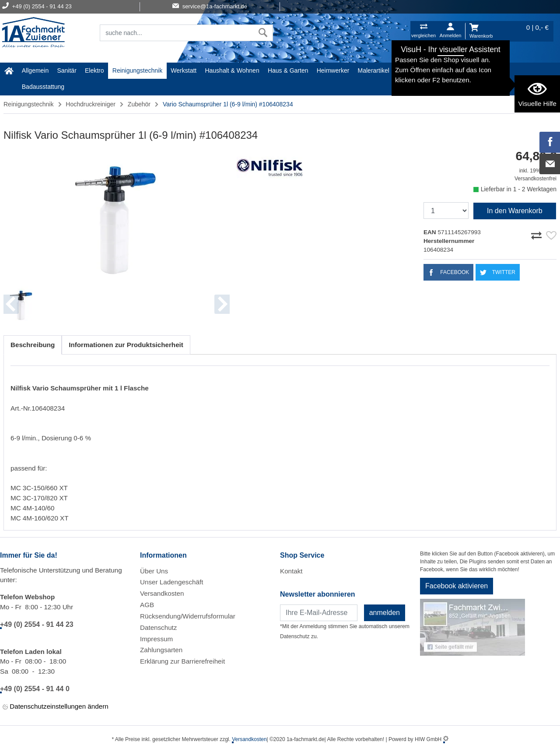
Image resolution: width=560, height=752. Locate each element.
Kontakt (291, 571)
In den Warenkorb (515, 211)
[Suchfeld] (177, 33)
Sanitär (66, 70)
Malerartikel (374, 70)
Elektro (94, 70)
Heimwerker (333, 70)
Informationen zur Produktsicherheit (126, 345)
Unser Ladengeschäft (171, 582)
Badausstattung (43, 87)
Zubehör (139, 104)
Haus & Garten (288, 70)
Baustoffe (443, 70)
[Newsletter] (319, 613)
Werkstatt (184, 70)
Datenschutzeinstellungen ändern (56, 707)
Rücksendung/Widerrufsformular (188, 616)
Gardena (409, 70)
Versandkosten (162, 593)
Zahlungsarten (161, 650)
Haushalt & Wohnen (232, 70)
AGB (147, 605)
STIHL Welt (480, 70)
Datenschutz (158, 627)
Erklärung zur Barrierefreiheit (182, 661)
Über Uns (154, 571)
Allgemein (35, 70)
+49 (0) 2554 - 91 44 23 (37, 624)
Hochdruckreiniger (91, 104)
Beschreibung (33, 345)
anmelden (385, 613)
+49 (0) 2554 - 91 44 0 (35, 689)
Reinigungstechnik (137, 70)
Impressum (156, 639)
